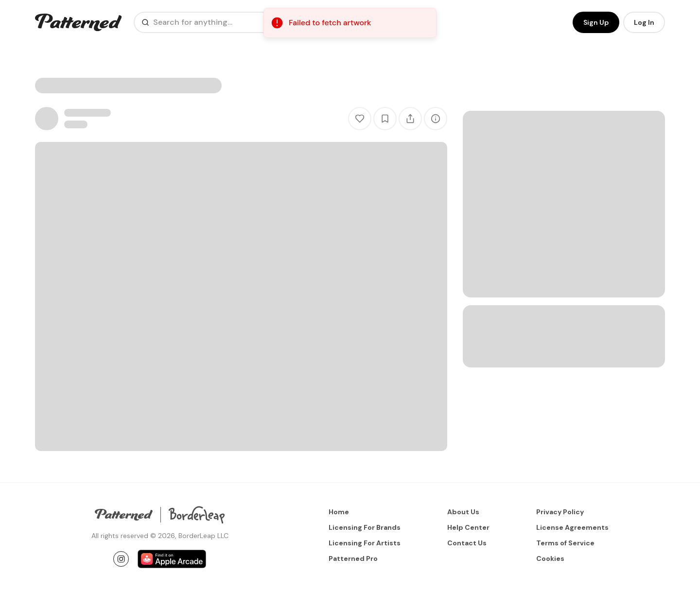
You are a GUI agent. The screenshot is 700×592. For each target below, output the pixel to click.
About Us (463, 512)
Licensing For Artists (365, 543)
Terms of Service (565, 543)
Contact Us (467, 543)
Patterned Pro (353, 558)
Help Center (468, 527)
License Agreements (572, 527)
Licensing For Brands (365, 527)
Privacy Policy (560, 512)
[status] (350, 23)
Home (339, 512)
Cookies (550, 558)
